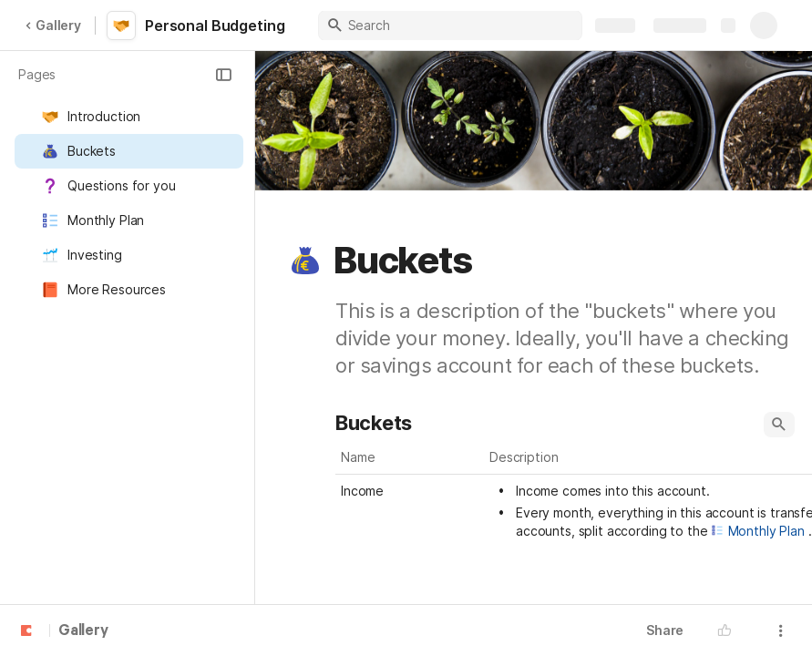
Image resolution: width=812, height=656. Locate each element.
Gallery (53, 25)
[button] (223, 75)
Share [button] (665, 630)
